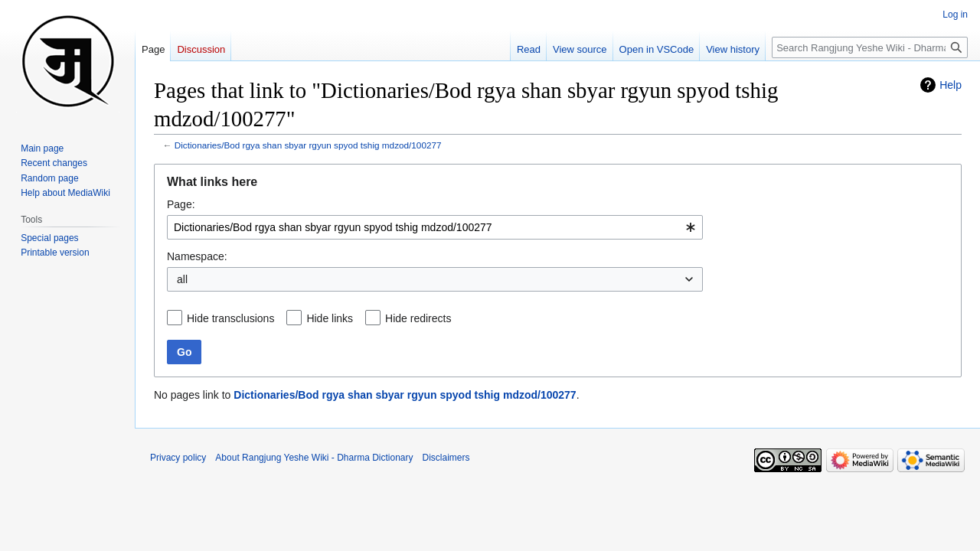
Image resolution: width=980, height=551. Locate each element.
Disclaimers (446, 458)
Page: (181, 204)
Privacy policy (178, 458)
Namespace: (197, 256)
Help (951, 85)
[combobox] (435, 227)
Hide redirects (418, 318)
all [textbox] (182, 279)
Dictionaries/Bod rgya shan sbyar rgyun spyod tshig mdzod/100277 (308, 145)
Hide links (330, 318)
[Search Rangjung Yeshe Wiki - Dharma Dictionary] (870, 47)
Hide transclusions (230, 318)
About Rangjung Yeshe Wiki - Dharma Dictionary (314, 458)
